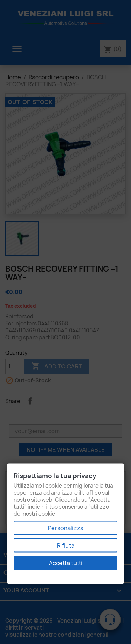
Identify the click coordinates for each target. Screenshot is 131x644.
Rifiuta (66, 545)
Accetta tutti (66, 563)
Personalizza (66, 528)
